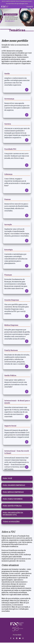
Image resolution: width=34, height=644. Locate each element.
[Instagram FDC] (23, 638)
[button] (32, 17)
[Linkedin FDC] (17, 638)
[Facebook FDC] (11, 638)
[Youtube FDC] (20, 638)
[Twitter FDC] (14, 638)
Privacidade (17, 635)
